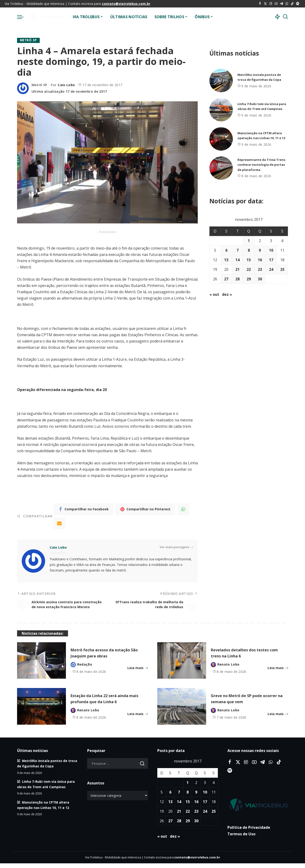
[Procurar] (285, 17)
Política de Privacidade (249, 832)
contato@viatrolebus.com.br (126, 4)
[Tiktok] (292, 4)
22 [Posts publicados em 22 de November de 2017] (249, 269)
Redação (85, 669)
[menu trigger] (23, 17)
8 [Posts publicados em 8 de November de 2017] (249, 250)
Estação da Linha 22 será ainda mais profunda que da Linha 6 (108, 703)
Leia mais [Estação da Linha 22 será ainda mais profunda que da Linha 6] (138, 718)
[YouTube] (276, 4)
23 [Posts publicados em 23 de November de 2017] (260, 269)
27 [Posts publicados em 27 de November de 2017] (226, 279)
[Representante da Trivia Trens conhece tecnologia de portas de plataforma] (221, 168)
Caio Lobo (66, 85)
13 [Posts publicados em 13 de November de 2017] (226, 260)
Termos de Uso (241, 839)
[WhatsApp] (287, 4)
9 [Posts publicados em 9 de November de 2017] (260, 250)
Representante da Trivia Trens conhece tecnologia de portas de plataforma (262, 165)
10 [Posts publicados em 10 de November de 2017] (271, 250)
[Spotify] (298, 4)
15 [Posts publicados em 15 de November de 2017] (249, 260)
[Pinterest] (145, 509)
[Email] (59, 523)
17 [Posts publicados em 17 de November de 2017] (271, 260)
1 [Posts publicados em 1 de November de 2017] (249, 241)
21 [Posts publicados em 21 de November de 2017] (237, 269)
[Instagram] (271, 4)
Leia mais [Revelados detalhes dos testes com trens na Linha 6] (278, 672)
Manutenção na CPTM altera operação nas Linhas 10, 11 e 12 (262, 136)
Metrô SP (29, 40)
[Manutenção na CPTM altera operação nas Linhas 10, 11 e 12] (221, 139)
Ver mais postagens (176, 547)
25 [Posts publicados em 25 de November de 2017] (282, 269)
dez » (227, 294)
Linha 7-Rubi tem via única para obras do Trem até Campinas (260, 106)
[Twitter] (265, 4)
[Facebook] (260, 4)
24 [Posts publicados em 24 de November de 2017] (271, 269)
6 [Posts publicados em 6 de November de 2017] (226, 250)
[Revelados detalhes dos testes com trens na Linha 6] (182, 665)
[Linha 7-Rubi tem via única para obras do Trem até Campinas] (221, 110)
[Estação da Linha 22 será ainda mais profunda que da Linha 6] (41, 711)
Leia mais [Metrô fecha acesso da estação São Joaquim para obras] (138, 672)
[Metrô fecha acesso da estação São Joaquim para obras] (41, 665)
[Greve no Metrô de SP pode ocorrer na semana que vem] (182, 711)
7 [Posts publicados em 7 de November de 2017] (238, 250)
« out (214, 294)
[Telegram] (282, 4)
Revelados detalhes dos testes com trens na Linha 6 (247, 657)
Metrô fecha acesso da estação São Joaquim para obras (108, 657)
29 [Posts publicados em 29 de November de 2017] (249, 279)
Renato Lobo (228, 669)
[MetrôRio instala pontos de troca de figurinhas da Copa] (221, 81)
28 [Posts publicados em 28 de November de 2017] (237, 279)
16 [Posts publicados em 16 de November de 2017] (260, 260)
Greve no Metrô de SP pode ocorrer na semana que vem (244, 703)
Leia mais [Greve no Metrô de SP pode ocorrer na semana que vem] (278, 718)
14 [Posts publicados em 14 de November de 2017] (237, 260)
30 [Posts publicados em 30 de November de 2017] (260, 279)
